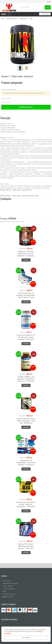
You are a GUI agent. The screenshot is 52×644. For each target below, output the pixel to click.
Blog (4, 591)
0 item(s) (44, 14)
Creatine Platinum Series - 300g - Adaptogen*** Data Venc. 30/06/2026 (26, 421)
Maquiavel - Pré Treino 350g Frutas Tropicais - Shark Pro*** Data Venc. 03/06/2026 (26, 255)
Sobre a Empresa (8, 586)
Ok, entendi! (26, 638)
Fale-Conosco (7, 581)
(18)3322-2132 (8, 597)
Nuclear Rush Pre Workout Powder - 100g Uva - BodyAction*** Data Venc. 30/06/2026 (26, 505)
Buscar (48, 7)
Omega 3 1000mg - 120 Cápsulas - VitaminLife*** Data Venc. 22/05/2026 (26, 379)
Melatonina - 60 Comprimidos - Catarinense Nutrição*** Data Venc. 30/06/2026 (26, 464)
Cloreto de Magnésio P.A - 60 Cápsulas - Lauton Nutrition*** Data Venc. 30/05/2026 (26, 338)
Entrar (49, 2)
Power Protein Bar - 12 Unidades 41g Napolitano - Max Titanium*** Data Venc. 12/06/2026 (26, 296)
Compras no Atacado (9, 594)
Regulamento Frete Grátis (11, 583)
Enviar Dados (26, 107)
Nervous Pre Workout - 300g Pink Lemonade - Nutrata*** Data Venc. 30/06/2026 (26, 547)
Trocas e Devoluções (9, 589)
